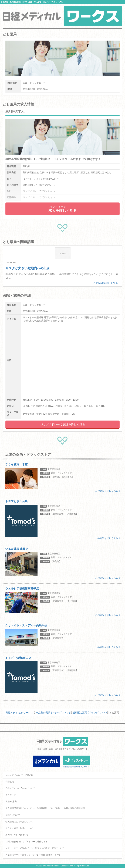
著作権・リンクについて (17, 835)
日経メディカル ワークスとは (19, 775)
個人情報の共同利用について (19, 822)
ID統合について (13, 815)
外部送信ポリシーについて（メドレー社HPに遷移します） (33, 855)
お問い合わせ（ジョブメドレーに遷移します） (28, 842)
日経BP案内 (11, 802)
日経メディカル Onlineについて (20, 788)
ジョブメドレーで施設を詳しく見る (63, 424)
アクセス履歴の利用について (19, 828)
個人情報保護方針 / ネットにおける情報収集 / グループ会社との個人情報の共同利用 (45, 808)
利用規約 (10, 782)
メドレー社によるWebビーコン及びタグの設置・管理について (35, 848)
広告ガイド (11, 795)
